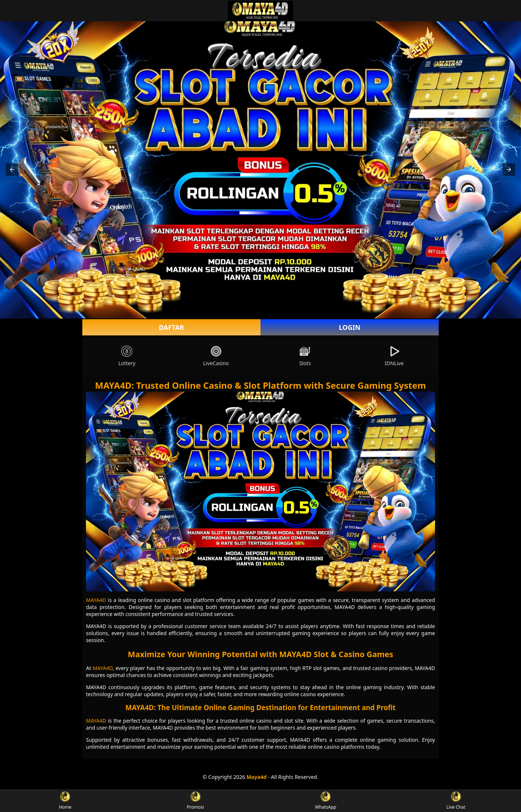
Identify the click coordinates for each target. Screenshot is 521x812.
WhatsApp (326, 801)
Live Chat (456, 801)
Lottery (127, 356)
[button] (12, 170)
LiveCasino (216, 356)
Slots (305, 356)
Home (65, 801)
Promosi (195, 801)
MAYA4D (96, 600)
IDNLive (394, 356)
